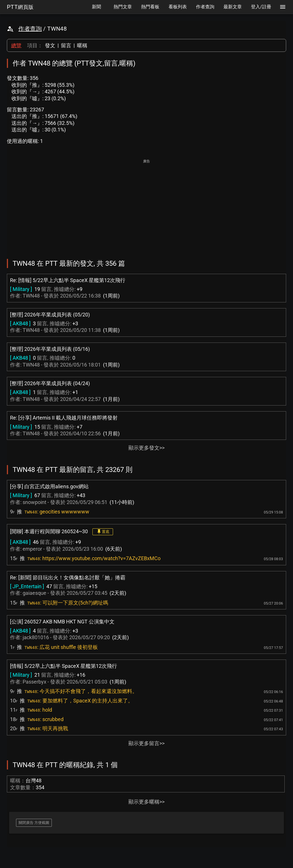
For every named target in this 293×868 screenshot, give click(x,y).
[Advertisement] (146, 205)
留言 (66, 45)
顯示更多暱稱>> (146, 802)
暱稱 (82, 45)
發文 (50, 45)
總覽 (16, 45)
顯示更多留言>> (146, 743)
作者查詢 (30, 29)
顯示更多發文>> (146, 448)
